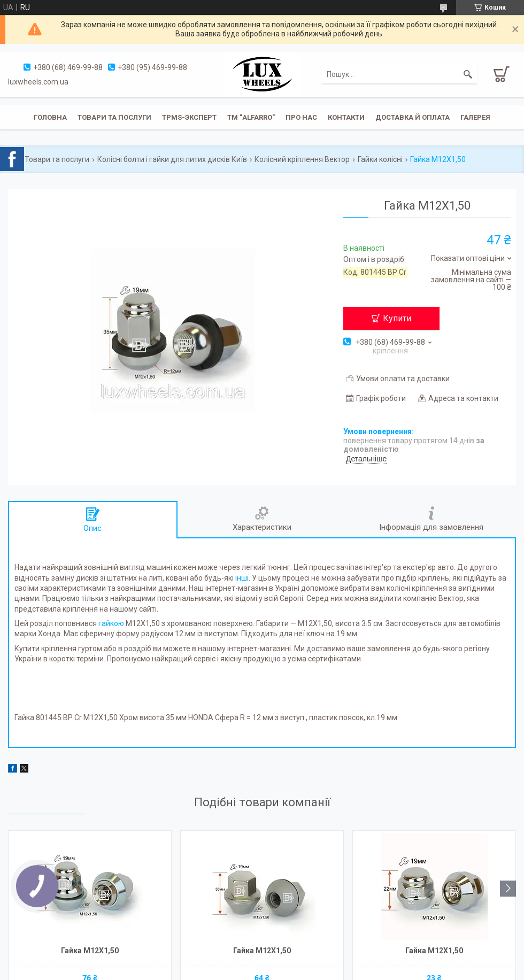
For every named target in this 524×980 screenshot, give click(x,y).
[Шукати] (468, 74)
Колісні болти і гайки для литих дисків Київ (172, 159)
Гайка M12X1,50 (90, 951)
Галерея (475, 117)
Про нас (301, 117)
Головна (50, 117)
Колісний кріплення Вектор (302, 159)
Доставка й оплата (413, 117)
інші (242, 578)
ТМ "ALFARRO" (251, 117)
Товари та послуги (114, 117)
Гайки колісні (380, 159)
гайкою (111, 623)
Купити (397, 318)
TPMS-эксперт (189, 117)
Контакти (346, 117)
